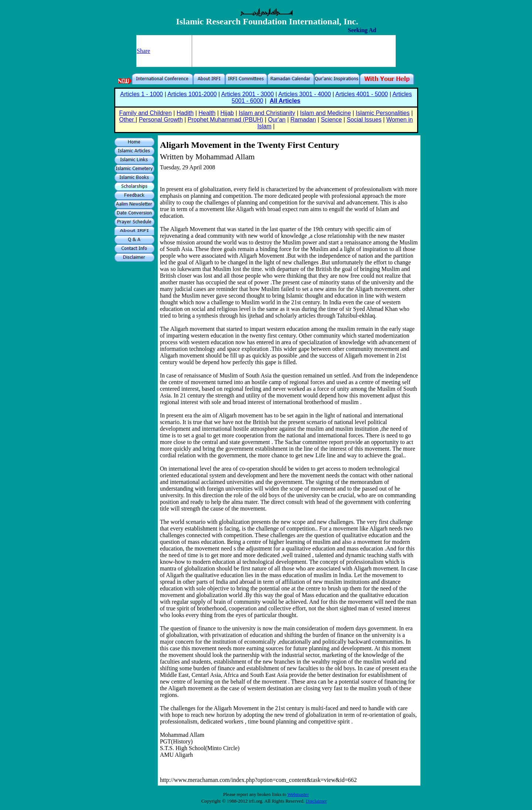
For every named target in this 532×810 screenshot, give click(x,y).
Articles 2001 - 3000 (248, 94)
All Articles (285, 101)
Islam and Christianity (267, 113)
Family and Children (146, 113)
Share (143, 51)
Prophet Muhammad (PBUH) (226, 120)
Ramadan (303, 120)
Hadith (185, 113)
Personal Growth (161, 120)
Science (331, 120)
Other (127, 120)
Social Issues (364, 120)
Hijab (227, 113)
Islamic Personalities (383, 113)
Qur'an (277, 120)
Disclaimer (316, 801)
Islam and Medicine (325, 113)
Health (207, 113)
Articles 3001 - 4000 (304, 94)
